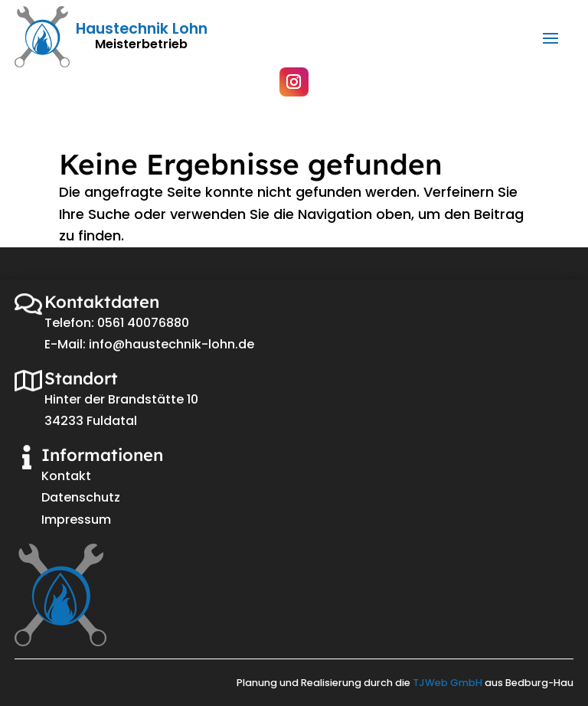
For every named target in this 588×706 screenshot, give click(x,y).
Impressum (76, 520)
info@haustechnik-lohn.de (171, 344)
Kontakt (66, 476)
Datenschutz (81, 497)
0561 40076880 (143, 323)
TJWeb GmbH (448, 683)
